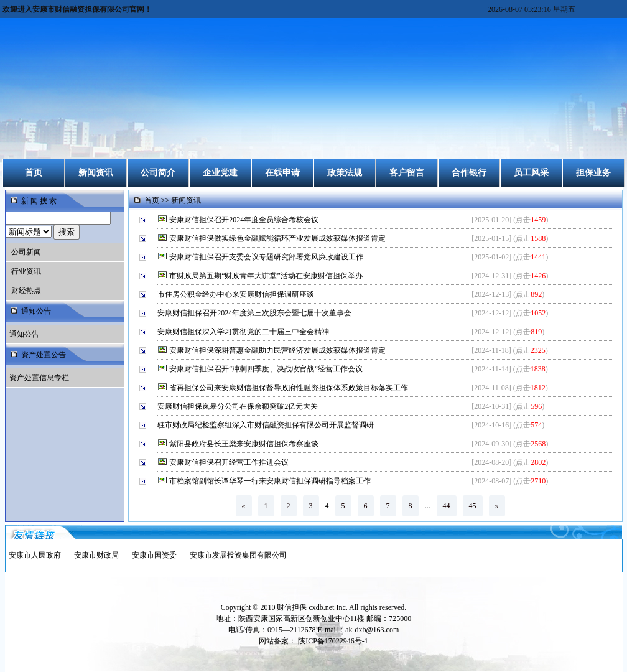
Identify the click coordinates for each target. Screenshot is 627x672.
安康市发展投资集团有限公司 (238, 555)
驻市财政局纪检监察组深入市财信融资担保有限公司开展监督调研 (267, 425)
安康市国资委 (154, 555)
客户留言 (407, 173)
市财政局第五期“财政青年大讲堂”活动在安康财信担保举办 (267, 276)
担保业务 (593, 173)
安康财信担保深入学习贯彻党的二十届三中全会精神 (244, 332)
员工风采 (531, 173)
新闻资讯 (96, 173)
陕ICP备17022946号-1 (333, 641)
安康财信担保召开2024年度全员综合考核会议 (245, 220)
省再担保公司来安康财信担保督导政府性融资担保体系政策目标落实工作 (290, 388)
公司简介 (158, 173)
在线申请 (282, 173)
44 (447, 506)
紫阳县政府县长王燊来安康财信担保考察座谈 (245, 444)
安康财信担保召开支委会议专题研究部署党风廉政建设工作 (267, 257)
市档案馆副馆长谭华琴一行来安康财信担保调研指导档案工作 (271, 481)
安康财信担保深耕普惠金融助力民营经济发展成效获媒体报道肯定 (278, 350)
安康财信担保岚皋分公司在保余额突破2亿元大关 (239, 406)
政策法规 (345, 173)
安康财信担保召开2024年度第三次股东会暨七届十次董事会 (255, 313)
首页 (34, 173)
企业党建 (220, 173)
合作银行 (469, 173)
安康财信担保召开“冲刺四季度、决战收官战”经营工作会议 (267, 369)
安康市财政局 (96, 555)
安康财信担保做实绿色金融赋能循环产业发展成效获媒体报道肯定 (278, 238)
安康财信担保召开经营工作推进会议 (230, 462)
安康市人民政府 (35, 555)
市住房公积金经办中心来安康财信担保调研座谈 (237, 294)
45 (473, 506)
